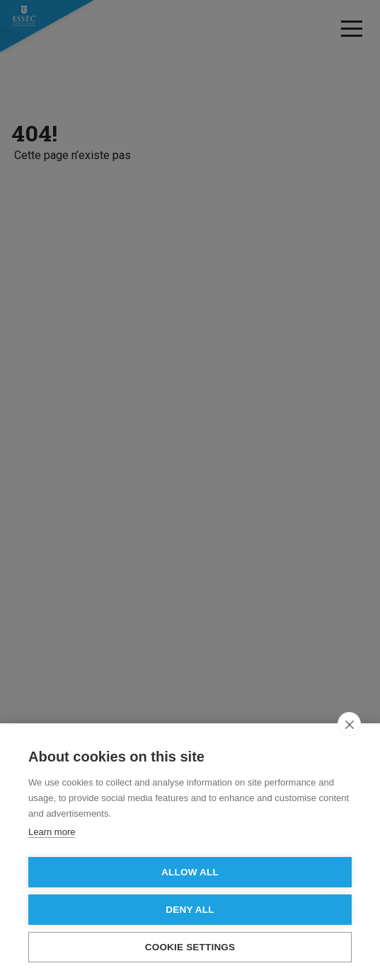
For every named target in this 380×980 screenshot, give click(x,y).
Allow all (190, 872)
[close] (349, 724)
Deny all (190, 910)
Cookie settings (190, 947)
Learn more (52, 832)
